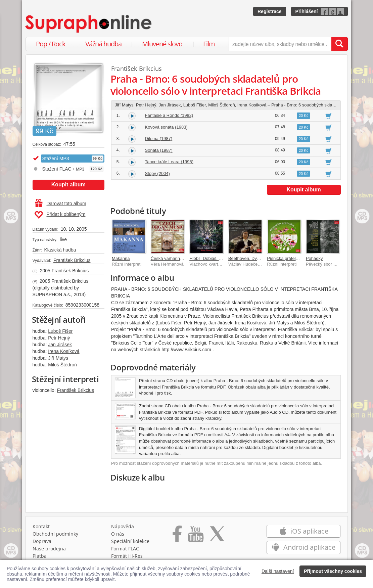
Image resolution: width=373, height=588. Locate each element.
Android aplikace (304, 547)
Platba (40, 556)
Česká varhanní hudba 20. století (183, 258)
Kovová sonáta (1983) (166, 127)
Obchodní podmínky (55, 534)
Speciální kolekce (130, 541)
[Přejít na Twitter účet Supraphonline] (217, 536)
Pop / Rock (51, 44)
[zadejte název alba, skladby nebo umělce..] (280, 44)
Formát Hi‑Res (127, 556)
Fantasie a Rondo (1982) (169, 115)
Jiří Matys (58, 358)
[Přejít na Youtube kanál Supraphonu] (195, 536)
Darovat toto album (61, 203)
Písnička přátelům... (286, 258)
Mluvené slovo (162, 44)
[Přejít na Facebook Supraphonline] (177, 536)
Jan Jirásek (60, 345)
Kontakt (41, 526)
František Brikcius (72, 260)
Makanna (121, 258)
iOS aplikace (304, 531)
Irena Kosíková (64, 351)
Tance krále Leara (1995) (169, 162)
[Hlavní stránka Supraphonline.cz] (89, 24)
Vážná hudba (103, 44)
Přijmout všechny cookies (333, 571)
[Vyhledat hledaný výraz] (339, 44)
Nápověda (123, 526)
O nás (118, 534)
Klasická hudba (60, 250)
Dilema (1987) (159, 139)
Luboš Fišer (60, 331)
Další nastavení (278, 571)
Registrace (270, 11)
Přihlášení (307, 11)
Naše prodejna (49, 549)
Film (209, 44)
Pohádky (314, 258)
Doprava (42, 541)
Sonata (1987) (159, 150)
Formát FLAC (125, 549)
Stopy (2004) (157, 173)
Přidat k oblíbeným (60, 215)
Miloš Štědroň (62, 365)
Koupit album (68, 185)
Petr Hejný (59, 338)
